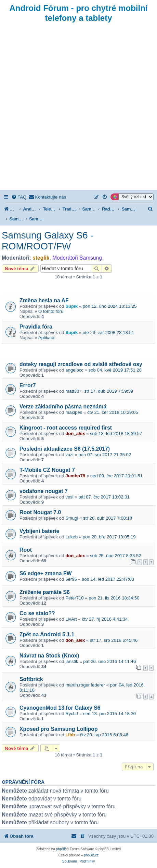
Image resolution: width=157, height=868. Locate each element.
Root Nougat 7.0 (40, 512)
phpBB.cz (91, 855)
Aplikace (47, 338)
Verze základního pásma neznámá (63, 407)
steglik (41, 258)
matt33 (72, 391)
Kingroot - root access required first (66, 428)
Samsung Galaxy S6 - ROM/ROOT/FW (48, 241)
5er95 (71, 579)
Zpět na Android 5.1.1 (47, 634)
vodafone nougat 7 (44, 491)
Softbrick (31, 679)
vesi (69, 497)
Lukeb (71, 537)
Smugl (72, 518)
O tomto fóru (51, 311)
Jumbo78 (75, 476)
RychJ (72, 714)
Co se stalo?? (37, 613)
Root (26, 550)
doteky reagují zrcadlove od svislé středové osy (81, 364)
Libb (70, 735)
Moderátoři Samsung (77, 258)
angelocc (74, 370)
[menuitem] (19, 197)
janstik (72, 661)
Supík (71, 306)
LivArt (71, 619)
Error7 (28, 385)
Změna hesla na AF (44, 300)
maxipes (74, 412)
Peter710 (75, 598)
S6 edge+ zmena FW (46, 573)
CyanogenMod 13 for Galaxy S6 (60, 708)
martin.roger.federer (85, 685)
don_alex (75, 433)
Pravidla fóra (36, 327)
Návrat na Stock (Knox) (49, 656)
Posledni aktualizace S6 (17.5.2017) (65, 449)
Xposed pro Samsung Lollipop (59, 729)
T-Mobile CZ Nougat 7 (47, 470)
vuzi (69, 455)
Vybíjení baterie (39, 531)
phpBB (61, 849)
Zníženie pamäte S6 (45, 592)
